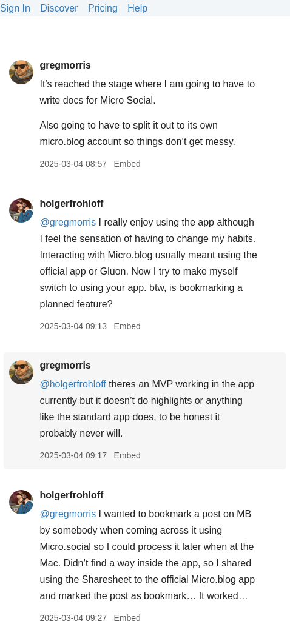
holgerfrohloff (71, 203)
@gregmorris (68, 222)
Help (137, 8)
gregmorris (65, 65)
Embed (127, 164)
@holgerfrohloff (72, 384)
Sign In (15, 8)
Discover (59, 8)
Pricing (103, 8)
